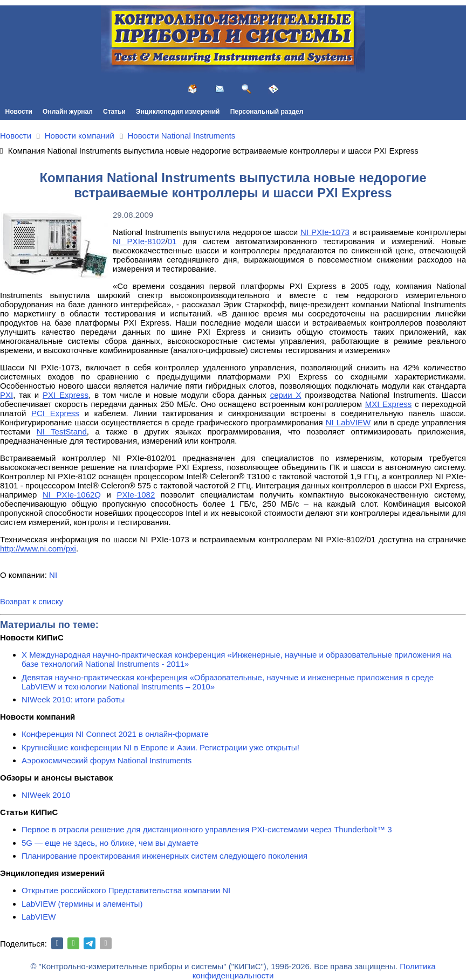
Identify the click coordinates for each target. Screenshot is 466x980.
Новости (19, 112)
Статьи (114, 112)
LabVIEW (39, 917)
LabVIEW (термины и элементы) (82, 904)
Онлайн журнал (68, 112)
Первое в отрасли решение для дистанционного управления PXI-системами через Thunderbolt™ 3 (207, 829)
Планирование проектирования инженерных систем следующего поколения (165, 856)
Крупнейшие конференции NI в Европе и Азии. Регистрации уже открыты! (160, 747)
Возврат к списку (32, 601)
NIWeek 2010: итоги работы (73, 699)
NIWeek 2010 (46, 795)
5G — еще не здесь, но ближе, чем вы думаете (110, 843)
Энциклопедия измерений (178, 112)
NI (53, 575)
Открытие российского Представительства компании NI (126, 890)
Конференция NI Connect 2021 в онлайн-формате (115, 734)
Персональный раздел (267, 112)
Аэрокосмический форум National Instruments (107, 760)
